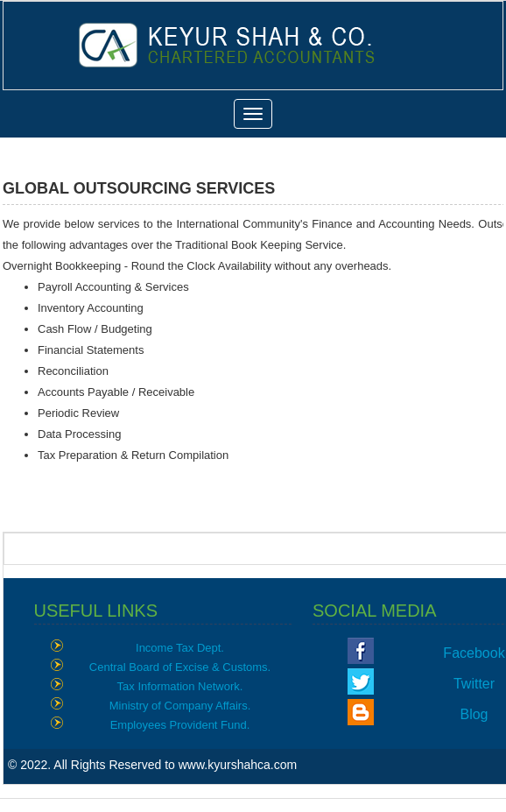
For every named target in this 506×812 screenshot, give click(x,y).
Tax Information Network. (180, 686)
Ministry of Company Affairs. (180, 706)
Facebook (474, 653)
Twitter (474, 684)
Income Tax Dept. (180, 648)
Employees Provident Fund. (180, 725)
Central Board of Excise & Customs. (180, 667)
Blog (474, 714)
